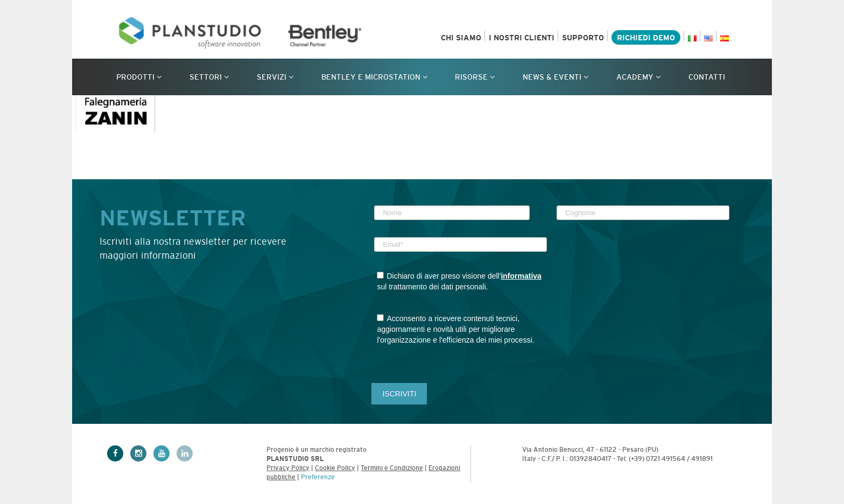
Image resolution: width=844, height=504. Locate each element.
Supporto (583, 38)
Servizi (275, 77)
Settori (209, 77)
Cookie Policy (335, 468)
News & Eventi (555, 77)
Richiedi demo (646, 38)
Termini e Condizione (392, 468)
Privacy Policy (288, 468)
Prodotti (139, 77)
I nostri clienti (522, 38)
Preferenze (318, 477)
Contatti (707, 77)
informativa (521, 276)
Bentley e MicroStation (374, 77)
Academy (638, 77)
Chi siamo (461, 38)
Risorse (475, 77)
